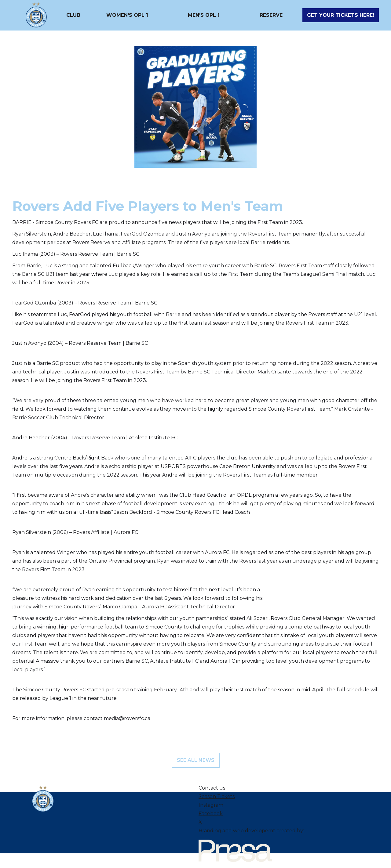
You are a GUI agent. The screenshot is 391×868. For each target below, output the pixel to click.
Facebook (211, 814)
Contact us (212, 788)
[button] (73, 15)
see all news (196, 760)
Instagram (211, 805)
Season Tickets (217, 796)
